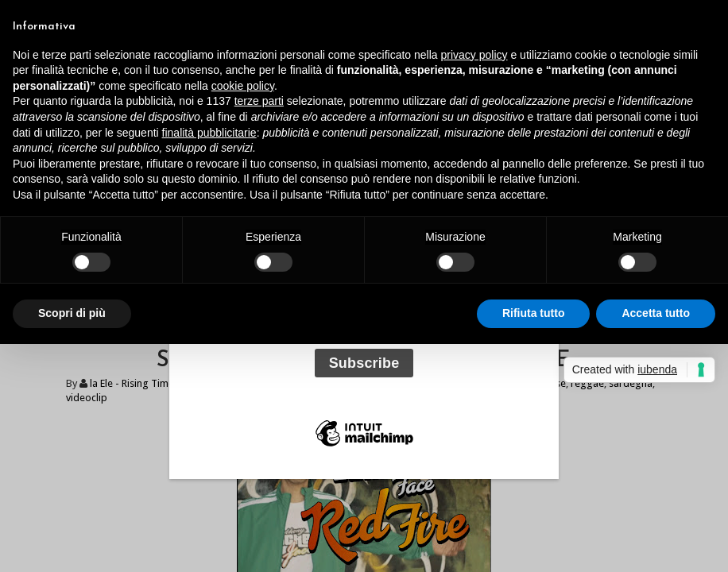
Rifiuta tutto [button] (534, 313)
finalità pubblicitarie (209, 133)
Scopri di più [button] (72, 313)
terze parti (259, 101)
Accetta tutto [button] (656, 313)
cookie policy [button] (243, 86)
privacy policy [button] (474, 55)
